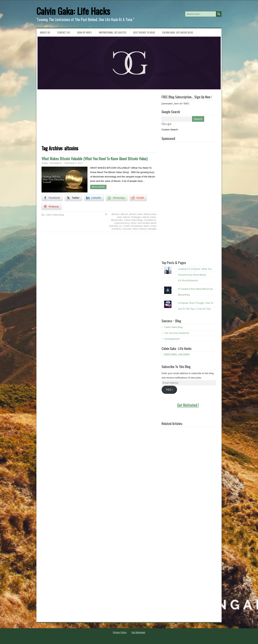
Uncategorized (172, 339)
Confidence (150, 220)
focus (134, 223)
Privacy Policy (120, 632)
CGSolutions (55, 163)
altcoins (115, 214)
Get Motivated (138, 632)
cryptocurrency (122, 223)
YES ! (169, 390)
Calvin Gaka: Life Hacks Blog (178, 32)
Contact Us (64, 32)
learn (146, 226)
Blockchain (117, 220)
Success (127, 229)
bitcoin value (149, 217)
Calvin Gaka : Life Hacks (177, 348)
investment (137, 226)
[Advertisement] (99, 120)
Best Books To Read (144, 32)
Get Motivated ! (188, 405)
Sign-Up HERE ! (84, 32)
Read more (98, 187)
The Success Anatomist (177, 333)
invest (127, 226)
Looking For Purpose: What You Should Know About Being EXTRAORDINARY (195, 275)
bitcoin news (136, 214)
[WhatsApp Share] (117, 198)
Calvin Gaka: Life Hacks (73, 11)
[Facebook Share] (52, 198)
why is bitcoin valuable (145, 229)
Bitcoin (125, 214)
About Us (45, 32)
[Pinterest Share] (52, 207)
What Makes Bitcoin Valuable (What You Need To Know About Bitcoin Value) (95, 158)
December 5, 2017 (74, 163)
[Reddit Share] (138, 198)
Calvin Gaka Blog (55, 215)
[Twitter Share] (73, 198)
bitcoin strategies (132, 217)
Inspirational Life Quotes (113, 32)
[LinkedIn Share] (94, 198)
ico (121, 226)
